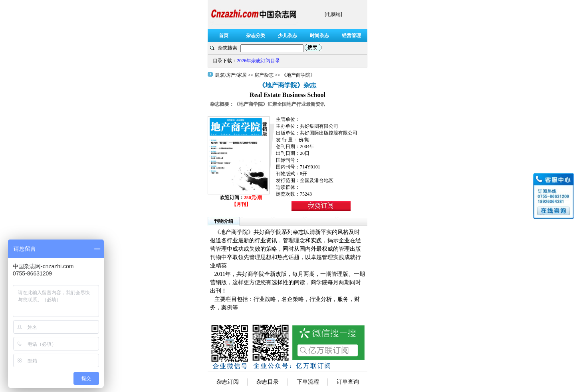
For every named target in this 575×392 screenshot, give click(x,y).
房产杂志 (264, 75)
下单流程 (308, 382)
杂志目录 (268, 382)
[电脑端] (333, 14)
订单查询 (348, 382)
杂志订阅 (228, 382)
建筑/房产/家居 (232, 75)
